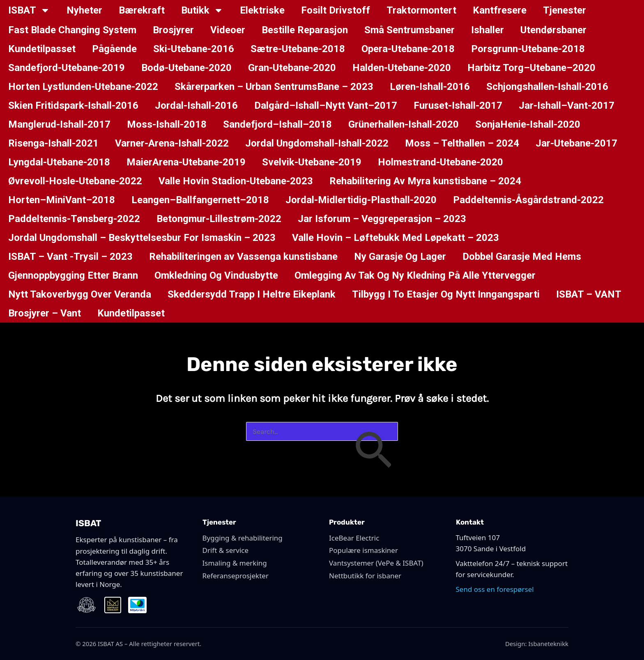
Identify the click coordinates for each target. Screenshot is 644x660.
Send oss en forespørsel (495, 589)
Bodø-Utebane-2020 (186, 68)
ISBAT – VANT (589, 294)
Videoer (228, 30)
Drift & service (226, 550)
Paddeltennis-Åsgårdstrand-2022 (528, 200)
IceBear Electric (354, 538)
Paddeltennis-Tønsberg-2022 (74, 219)
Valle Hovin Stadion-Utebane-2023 (236, 181)
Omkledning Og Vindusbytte (216, 275)
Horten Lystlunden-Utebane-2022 (83, 87)
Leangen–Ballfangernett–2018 (200, 200)
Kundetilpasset (42, 49)
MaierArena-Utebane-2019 (186, 162)
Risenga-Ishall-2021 (53, 143)
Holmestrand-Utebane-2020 (440, 162)
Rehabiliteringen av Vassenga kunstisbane (243, 257)
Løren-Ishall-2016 (430, 87)
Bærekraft (142, 10)
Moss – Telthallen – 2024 (462, 143)
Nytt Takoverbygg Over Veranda (80, 294)
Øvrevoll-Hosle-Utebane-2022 (75, 181)
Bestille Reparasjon (305, 30)
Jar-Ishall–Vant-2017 (567, 105)
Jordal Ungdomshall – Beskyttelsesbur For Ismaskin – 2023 (142, 238)
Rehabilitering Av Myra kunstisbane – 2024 (425, 181)
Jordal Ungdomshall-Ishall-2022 (317, 143)
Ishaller (488, 30)
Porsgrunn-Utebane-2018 (528, 49)
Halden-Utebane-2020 (402, 68)
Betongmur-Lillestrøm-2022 (219, 219)
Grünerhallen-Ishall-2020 (404, 124)
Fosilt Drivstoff (336, 10)
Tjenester (565, 10)
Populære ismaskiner (363, 550)
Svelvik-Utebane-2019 (312, 162)
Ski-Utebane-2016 (194, 49)
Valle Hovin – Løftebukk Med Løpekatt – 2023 (396, 238)
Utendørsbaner (553, 30)
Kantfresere (500, 10)
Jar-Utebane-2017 (576, 143)
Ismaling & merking (235, 563)
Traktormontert (421, 10)
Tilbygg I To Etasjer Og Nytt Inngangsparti (446, 294)
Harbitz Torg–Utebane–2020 (531, 68)
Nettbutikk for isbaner (365, 576)
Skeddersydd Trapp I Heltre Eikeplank (252, 294)
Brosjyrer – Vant (45, 313)
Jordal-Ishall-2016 (196, 105)
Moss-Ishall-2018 (167, 124)
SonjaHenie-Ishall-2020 (528, 124)
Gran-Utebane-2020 (292, 68)
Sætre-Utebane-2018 (298, 49)
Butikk (202, 10)
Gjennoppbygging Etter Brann (73, 275)
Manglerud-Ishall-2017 (59, 124)
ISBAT (29, 10)
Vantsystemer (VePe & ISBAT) (376, 563)
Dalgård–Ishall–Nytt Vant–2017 (326, 105)
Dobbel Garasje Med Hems (522, 257)
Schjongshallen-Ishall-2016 (547, 87)
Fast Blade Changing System (72, 30)
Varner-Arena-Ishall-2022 (172, 143)
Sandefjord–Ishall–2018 (277, 124)
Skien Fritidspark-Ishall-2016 (73, 105)
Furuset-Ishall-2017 (458, 105)
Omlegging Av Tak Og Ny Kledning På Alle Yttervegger (415, 275)
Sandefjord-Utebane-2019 (67, 68)
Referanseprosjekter (236, 576)
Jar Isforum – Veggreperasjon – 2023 (382, 219)
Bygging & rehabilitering (243, 538)
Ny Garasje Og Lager (400, 257)
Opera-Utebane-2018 (408, 49)
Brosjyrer (173, 30)
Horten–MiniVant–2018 (62, 200)
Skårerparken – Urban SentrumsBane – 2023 (274, 87)
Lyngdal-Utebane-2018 (59, 162)
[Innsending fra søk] (373, 452)
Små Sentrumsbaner (409, 30)
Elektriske (262, 10)
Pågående (114, 49)
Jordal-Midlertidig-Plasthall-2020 (361, 200)
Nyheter (84, 10)
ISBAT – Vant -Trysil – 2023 (70, 257)
